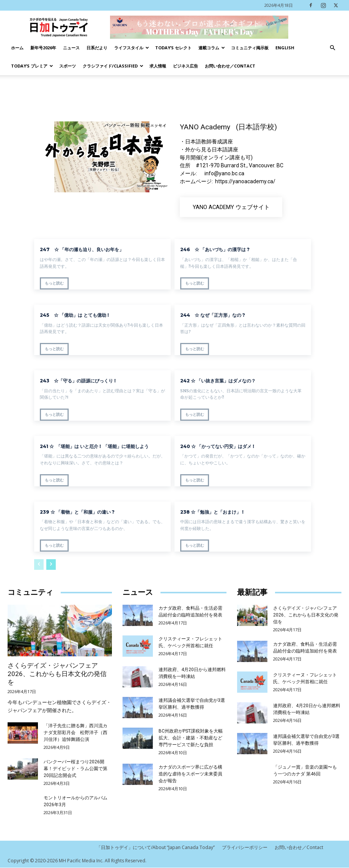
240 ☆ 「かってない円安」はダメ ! (222, 446)
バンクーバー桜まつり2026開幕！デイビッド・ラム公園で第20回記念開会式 (75, 769)
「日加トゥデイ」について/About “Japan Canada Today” (156, 848)
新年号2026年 (43, 48)
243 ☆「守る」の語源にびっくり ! (78, 381)
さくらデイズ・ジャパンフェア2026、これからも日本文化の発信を (57, 674)
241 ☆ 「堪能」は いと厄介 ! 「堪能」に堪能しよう (97, 446)
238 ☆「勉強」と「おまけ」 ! (212, 512)
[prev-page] (39, 565)
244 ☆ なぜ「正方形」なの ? (213, 315)
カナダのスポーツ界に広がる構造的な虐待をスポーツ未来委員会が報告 (190, 774)
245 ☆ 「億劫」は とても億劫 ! (74, 315)
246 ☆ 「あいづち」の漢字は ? (215, 249)
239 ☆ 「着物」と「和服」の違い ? (79, 512)
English (285, 48)
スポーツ (68, 66)
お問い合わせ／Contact (230, 66)
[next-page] (51, 565)
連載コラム (212, 48)
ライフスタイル (132, 48)
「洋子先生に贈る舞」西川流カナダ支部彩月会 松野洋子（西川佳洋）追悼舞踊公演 (75, 733)
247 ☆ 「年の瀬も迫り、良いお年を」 (82, 249)
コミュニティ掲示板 (250, 48)
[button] (332, 48)
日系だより (97, 48)
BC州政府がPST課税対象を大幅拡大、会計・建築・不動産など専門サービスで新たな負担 (191, 738)
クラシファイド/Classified (113, 66)
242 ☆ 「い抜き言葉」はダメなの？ (218, 381)
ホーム (17, 48)
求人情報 (158, 66)
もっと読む (54, 283)
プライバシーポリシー (245, 848)
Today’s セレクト (173, 48)
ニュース (71, 48)
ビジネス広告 (186, 66)
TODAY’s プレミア (32, 66)
